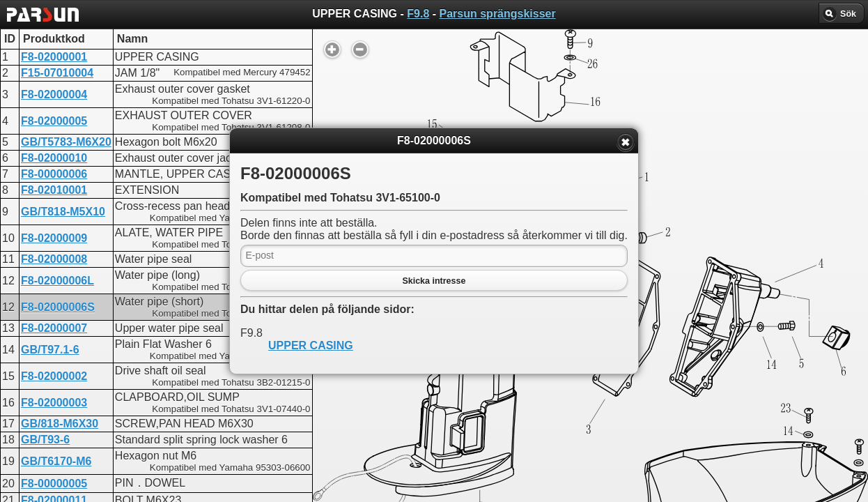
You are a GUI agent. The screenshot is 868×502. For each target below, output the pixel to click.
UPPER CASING (311, 345)
